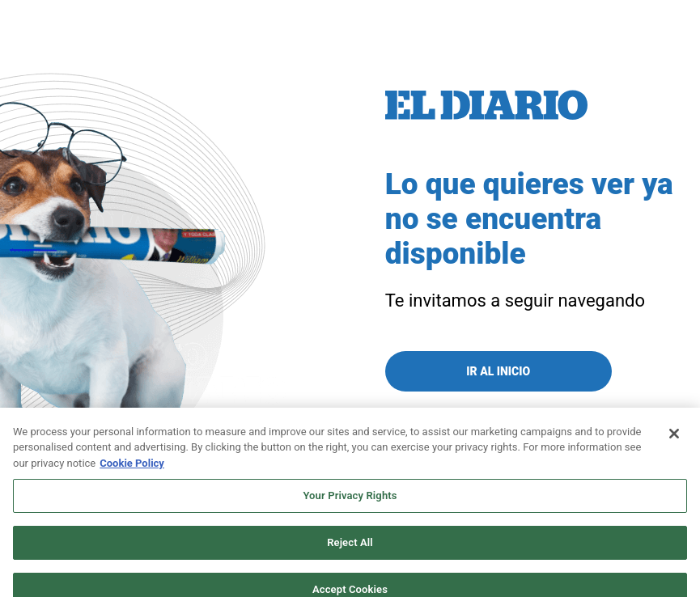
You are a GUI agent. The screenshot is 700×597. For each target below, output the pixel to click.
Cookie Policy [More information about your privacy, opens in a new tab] (132, 470)
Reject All (350, 550)
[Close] (674, 441)
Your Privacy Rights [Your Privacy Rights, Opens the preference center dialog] (350, 504)
